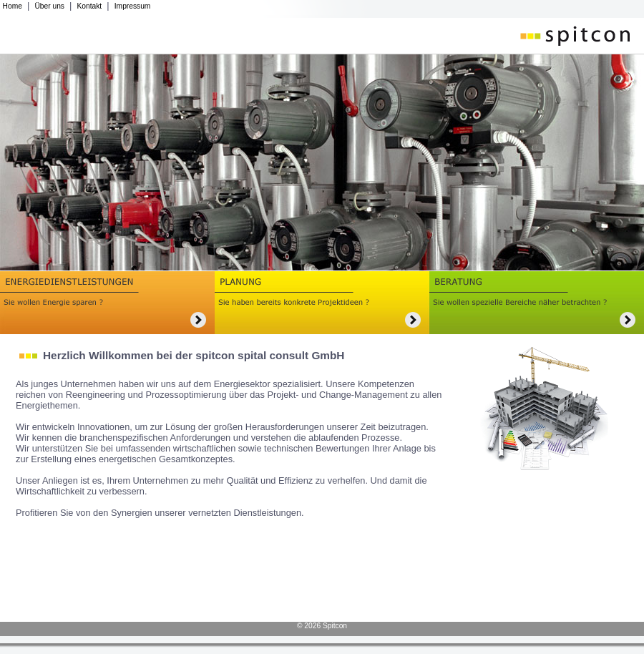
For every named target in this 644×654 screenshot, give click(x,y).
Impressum (133, 6)
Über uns (49, 6)
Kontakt (90, 6)
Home (13, 6)
